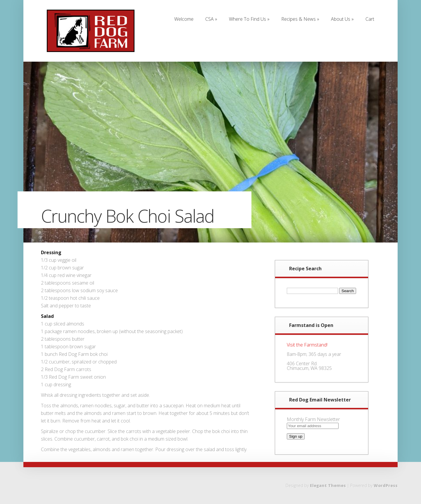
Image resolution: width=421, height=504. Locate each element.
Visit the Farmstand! (307, 345)
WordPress (386, 485)
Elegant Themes (328, 485)
